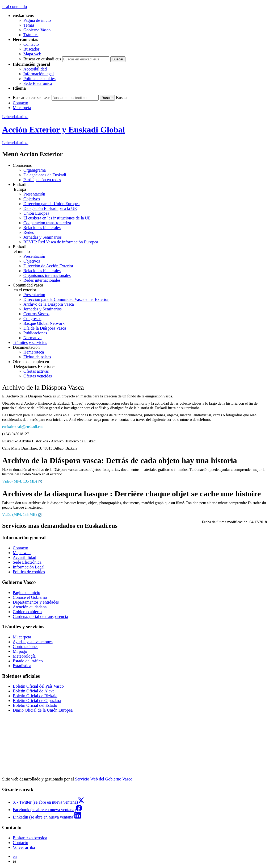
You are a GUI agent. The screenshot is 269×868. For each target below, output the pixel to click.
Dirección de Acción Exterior (48, 266)
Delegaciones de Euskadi (45, 175)
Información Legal (29, 567)
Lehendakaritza (15, 117)
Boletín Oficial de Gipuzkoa (37, 701)
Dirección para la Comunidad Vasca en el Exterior (66, 299)
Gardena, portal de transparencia (40, 616)
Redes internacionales (42, 280)
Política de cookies (39, 79)
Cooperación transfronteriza (47, 223)
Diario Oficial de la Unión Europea (43, 710)
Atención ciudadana (30, 607)
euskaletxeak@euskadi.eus (23, 427)
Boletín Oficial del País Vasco (38, 686)
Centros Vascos (36, 314)
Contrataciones (26, 647)
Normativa (32, 338)
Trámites (31, 35)
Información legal (39, 74)
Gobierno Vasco (37, 30)
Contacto (31, 44)
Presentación (34, 194)
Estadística (22, 666)
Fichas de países (37, 357)
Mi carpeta (22, 108)
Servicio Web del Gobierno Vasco (104, 779)
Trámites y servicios (30, 342)
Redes (29, 232)
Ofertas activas (36, 371)
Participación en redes (42, 180)
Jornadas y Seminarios (43, 237)
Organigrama (35, 170)
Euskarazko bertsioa (30, 838)
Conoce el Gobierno (30, 597)
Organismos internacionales (47, 275)
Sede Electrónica (38, 83)
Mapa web (32, 54)
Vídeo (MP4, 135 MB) (22, 481)
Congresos (32, 319)
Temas (29, 25)
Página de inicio (37, 20)
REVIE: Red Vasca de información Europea (61, 242)
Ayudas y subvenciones (33, 642)
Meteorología (24, 656)
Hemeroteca (34, 352)
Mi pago (20, 651)
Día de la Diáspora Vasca (45, 328)
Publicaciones (35, 333)
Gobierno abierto (27, 612)
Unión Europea (36, 213)
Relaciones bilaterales (42, 228)
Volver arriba (24, 847)
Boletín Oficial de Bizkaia (35, 696)
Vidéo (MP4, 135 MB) (22, 514)
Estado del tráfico (28, 661)
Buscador (31, 49)
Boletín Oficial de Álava (34, 691)
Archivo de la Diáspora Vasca (49, 304)
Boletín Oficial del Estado (35, 705)
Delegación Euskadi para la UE (50, 208)
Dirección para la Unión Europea (51, 204)
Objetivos (32, 199)
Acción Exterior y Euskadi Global (64, 130)
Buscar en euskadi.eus (42, 59)
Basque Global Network (44, 323)
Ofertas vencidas (38, 376)
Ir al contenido (14, 7)
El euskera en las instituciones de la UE (57, 218)
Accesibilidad (35, 69)
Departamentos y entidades (36, 602)
